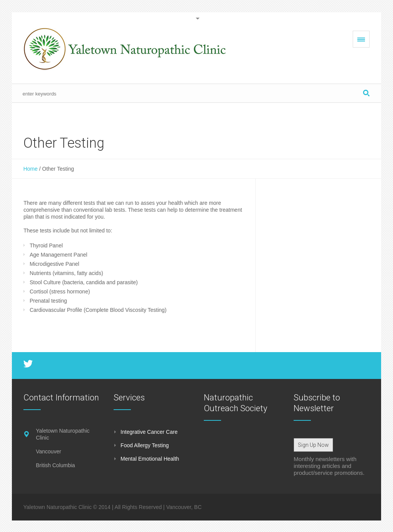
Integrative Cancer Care (149, 432)
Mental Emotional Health (150, 459)
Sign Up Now (313, 445)
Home (31, 169)
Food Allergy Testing (145, 445)
